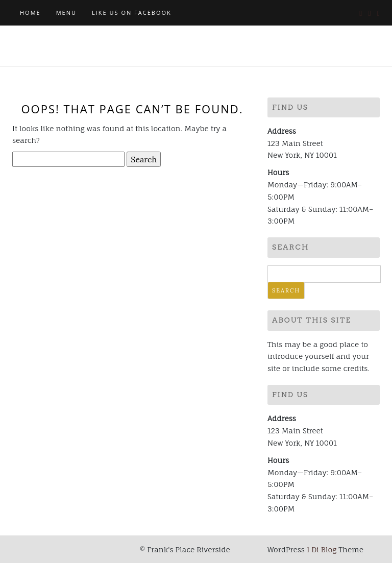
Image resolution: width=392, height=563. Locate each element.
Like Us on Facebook (132, 13)
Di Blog (322, 549)
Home (30, 13)
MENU (66, 13)
